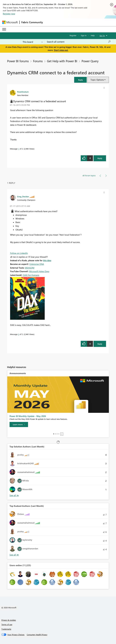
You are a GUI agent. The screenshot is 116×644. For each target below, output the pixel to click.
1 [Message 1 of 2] (19, 149)
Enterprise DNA (37, 264)
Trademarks (6, 629)
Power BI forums (18, 61)
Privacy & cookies (9, 620)
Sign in (84, 35)
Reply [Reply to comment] (100, 344)
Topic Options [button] (97, 80)
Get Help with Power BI (62, 61)
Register (73, 35)
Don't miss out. (61, 50)
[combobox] (79, 42)
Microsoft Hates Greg (39, 271)
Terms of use (7, 624)
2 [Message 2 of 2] (19, 334)
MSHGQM (30, 268)
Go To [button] (102, 36)
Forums (38, 61)
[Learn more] (19, 424)
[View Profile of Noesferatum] (23, 92)
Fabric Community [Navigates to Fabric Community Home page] (32, 22)
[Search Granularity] (33, 42)
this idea (47, 260)
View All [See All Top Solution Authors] (14, 495)
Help (93, 35)
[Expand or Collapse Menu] (4, 29)
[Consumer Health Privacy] (37, 635)
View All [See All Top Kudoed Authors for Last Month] (14, 555)
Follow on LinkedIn (19, 253)
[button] (80, 80)
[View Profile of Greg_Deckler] (23, 196)
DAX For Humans (31, 275)
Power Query (90, 61)
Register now (9, 14)
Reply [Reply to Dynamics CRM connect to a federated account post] (100, 158)
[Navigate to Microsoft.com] (10, 22)
